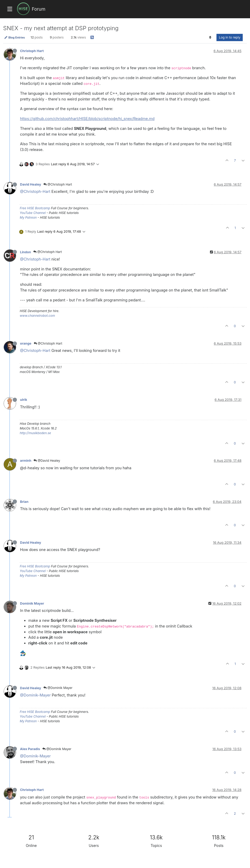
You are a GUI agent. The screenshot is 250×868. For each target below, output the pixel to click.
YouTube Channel (33, 213)
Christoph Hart (32, 51)
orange (26, 343)
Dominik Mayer (32, 603)
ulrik (24, 400)
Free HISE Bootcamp (35, 208)
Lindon (25, 252)
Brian (24, 502)
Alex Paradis (30, 749)
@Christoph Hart (58, 184)
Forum (38, 9)
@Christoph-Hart (35, 191)
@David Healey (47, 461)
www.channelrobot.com (37, 316)
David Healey (31, 184)
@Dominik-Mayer (35, 695)
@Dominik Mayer (58, 688)
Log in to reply (230, 37)
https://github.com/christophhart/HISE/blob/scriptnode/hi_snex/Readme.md (87, 119)
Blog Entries (15, 37)
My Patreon (28, 217)
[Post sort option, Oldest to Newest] (210, 37)
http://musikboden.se (35, 433)
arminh (26, 461)
